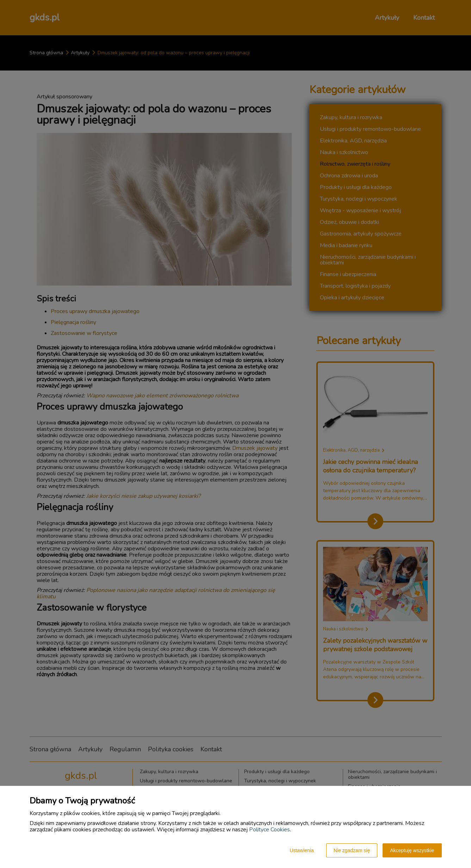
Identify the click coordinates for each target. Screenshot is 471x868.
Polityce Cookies (269, 830)
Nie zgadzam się (352, 850)
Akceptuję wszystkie (412, 850)
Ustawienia (302, 850)
